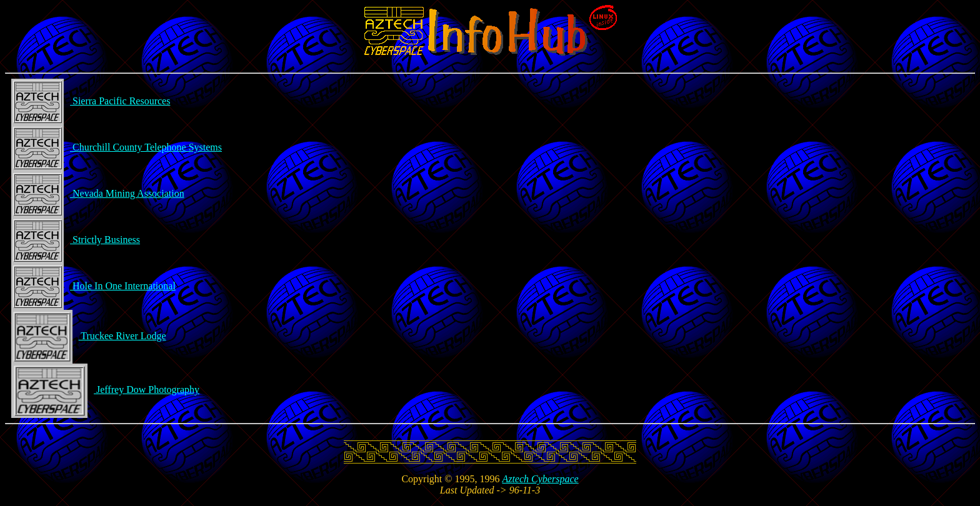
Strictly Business (76, 240)
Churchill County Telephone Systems (117, 147)
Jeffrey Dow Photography (105, 389)
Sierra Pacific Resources (91, 101)
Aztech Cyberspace (540, 479)
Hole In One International (93, 286)
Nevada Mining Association (98, 193)
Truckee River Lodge (89, 336)
